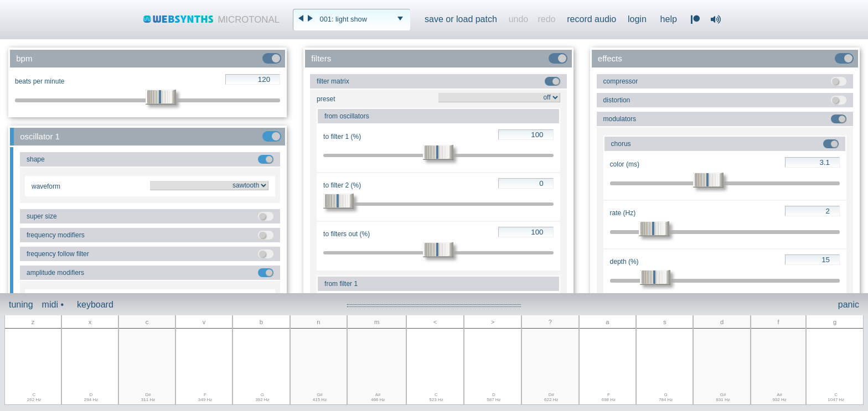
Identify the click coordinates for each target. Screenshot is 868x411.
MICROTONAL (249, 20)
